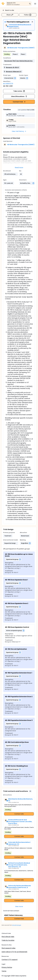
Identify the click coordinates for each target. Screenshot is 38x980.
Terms (4, 971)
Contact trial (19, 102)
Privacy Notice (7, 967)
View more (19, 906)
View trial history (19, 131)
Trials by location (8, 940)
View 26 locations (19, 96)
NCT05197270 (8, 84)
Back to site (8, 10)
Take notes (19, 91)
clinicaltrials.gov (17, 925)
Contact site (19, 814)
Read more (19, 167)
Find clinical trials (8, 937)
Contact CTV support (10, 960)
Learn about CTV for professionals (14, 952)
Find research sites (9, 948)
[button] (19, 61)
